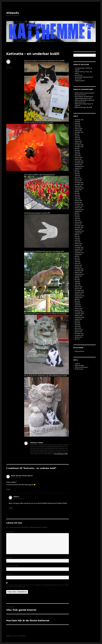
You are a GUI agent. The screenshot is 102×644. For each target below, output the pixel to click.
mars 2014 (78, 199)
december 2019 (79, 120)
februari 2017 (78, 141)
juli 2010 (77, 278)
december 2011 (79, 247)
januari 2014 (78, 202)
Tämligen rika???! (80, 81)
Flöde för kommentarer (81, 367)
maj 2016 (77, 152)
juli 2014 (77, 192)
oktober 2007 (78, 337)
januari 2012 (78, 246)
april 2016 (77, 154)
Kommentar (10, 532)
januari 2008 (78, 332)
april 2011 (77, 262)
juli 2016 (77, 149)
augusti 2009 (78, 298)
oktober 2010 (78, 272)
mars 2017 (78, 140)
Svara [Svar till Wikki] (11, 508)
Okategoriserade (80, 351)
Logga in (77, 364)
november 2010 (79, 271)
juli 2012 (77, 235)
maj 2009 (77, 303)
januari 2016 (78, 159)
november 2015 (79, 163)
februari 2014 (78, 201)
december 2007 (79, 334)
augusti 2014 (78, 190)
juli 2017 (77, 134)
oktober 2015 (78, 165)
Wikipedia (13, 13)
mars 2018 (78, 127)
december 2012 (79, 226)
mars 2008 (78, 328)
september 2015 (79, 166)
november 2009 (79, 292)
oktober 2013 (78, 208)
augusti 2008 (78, 319)
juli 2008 (77, 321)
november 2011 (79, 249)
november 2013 (79, 206)
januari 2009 (78, 310)
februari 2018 (78, 129)
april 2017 (77, 138)
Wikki (8, 65)
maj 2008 (77, 325)
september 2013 (79, 210)
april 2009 (78, 305)
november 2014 (79, 184)
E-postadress (12, 566)
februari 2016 (78, 157)
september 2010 (79, 274)
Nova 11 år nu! (78, 75)
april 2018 (77, 125)
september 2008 (79, 317)
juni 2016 (77, 150)
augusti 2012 (78, 233)
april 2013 (77, 219)
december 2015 (79, 161)
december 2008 (79, 312)
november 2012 (79, 228)
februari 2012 (78, 244)
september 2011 (79, 253)
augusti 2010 (78, 276)
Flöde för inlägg (79, 365)
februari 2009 (79, 308)
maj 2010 (77, 281)
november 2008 (79, 314)
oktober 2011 (78, 251)
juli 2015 (77, 170)
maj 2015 (77, 174)
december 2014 (79, 183)
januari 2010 (78, 289)
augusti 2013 (78, 211)
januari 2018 (78, 131)
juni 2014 (77, 193)
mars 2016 (78, 156)
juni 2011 (77, 258)
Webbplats (10, 574)
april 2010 (77, 283)
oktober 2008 (79, 316)
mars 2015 (78, 177)
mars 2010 (78, 285)
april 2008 (78, 326)
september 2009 (79, 296)
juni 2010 (77, 280)
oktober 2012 (78, 229)
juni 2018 (77, 122)
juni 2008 (77, 323)
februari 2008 (79, 330)
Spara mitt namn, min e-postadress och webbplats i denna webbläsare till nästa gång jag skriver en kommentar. (37, 586)
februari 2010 (78, 287)
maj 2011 (77, 260)
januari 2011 (78, 267)
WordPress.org (79, 369)
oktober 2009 (79, 294)
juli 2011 (77, 256)
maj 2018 (77, 123)
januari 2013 (78, 224)
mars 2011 (78, 264)
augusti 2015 (78, 168)
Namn (9, 557)
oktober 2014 (78, 186)
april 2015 (77, 175)
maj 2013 (77, 217)
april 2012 (77, 240)
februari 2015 (78, 179)
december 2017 (79, 132)
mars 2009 (78, 307)
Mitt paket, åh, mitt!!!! (86, 107)
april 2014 (77, 197)
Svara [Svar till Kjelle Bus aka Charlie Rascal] (8, 489)
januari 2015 (78, 181)
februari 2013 (78, 222)
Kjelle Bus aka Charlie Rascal (22, 476)
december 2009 (79, 290)
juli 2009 (77, 299)
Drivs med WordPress (20, 636)
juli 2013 (77, 213)
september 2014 (79, 188)
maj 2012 (77, 238)
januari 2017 (78, 143)
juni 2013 (77, 215)
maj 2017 (77, 136)
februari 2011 (78, 265)
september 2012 (79, 231)
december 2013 (79, 204)
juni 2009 (77, 301)
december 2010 (79, 269)
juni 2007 (77, 339)
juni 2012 (77, 237)
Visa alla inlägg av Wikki (61, 454)
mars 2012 (78, 242)
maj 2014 (77, 195)
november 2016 (79, 147)
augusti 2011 (78, 255)
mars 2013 (78, 220)
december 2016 (79, 145)
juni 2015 (77, 172)
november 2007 (79, 335)
